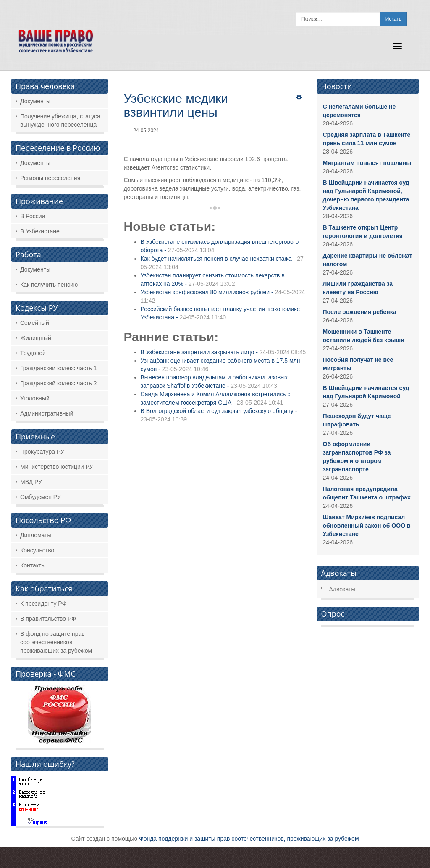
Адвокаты (342, 589)
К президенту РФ (43, 604)
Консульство (37, 550)
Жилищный (36, 338)
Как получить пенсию (49, 285)
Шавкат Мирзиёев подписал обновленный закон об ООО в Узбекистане (367, 526)
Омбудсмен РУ (41, 497)
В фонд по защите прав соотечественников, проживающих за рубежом (56, 642)
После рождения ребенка (360, 312)
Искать (393, 19)
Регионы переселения (50, 178)
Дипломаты (36, 535)
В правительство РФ (48, 619)
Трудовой (33, 353)
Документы (35, 101)
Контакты (33, 565)
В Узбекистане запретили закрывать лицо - (223, 352)
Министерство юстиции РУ (56, 467)
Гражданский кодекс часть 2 (58, 383)
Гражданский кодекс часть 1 (58, 368)
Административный (47, 413)
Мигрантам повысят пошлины (367, 163)
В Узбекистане (40, 231)
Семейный (35, 323)
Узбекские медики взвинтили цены (176, 105)
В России (33, 216)
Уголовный (35, 398)
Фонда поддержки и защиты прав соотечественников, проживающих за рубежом (249, 839)
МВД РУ (31, 482)
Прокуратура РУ (42, 452)
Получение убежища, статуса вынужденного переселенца (60, 120)
